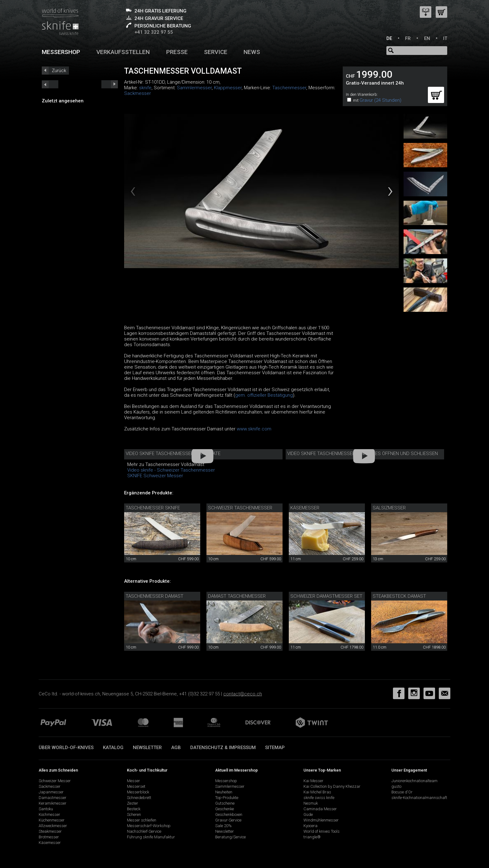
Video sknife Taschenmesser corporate (173, 454)
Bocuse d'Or (402, 792)
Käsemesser (305, 508)
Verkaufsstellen (123, 52)
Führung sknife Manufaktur (151, 837)
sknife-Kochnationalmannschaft (419, 798)
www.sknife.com (254, 429)
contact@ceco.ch (243, 694)
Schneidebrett (139, 798)
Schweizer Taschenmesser (240, 508)
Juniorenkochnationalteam (414, 781)
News (252, 52)
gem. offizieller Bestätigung (264, 395)
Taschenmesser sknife (153, 508)
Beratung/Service (230, 837)
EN (427, 38)
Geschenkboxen (229, 814)
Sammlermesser (194, 88)
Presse (177, 52)
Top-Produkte (227, 798)
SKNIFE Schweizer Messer (155, 476)
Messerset (136, 786)
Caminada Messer (320, 809)
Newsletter (147, 748)
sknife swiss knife (319, 798)
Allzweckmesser (53, 826)
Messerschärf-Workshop (149, 826)
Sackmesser (138, 93)
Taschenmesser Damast (155, 596)
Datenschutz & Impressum (223, 748)
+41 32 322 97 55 (154, 32)
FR (408, 38)
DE (389, 38)
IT (445, 38)
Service (216, 52)
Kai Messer (313, 781)
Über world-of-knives (66, 748)
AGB (176, 748)
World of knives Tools (322, 831)
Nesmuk (311, 803)
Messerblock (138, 792)
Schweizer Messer (55, 781)
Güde (308, 814)
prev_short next (110, 84)
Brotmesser (49, 837)
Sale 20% (223, 826)
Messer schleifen (142, 820)
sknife (145, 88)
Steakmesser (50, 831)
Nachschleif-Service (144, 831)
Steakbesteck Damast (399, 596)
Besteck (134, 809)
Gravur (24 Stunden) (380, 100)
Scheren (134, 814)
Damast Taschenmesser (237, 596)
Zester (133, 803)
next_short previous (50, 84)
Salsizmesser (389, 508)
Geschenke (225, 809)
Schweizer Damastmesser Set (326, 596)
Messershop (61, 52)
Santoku (46, 809)
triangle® (312, 837)
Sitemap (275, 748)
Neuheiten (224, 792)
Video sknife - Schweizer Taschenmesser (171, 470)
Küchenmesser (52, 820)
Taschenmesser (289, 88)
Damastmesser (53, 798)
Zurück (59, 71)
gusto (396, 786)
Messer (133, 781)
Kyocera (310, 826)
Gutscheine (225, 803)
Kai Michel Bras (317, 792)
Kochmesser (49, 814)
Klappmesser (228, 88)
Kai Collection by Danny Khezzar (332, 786)
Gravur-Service (228, 820)
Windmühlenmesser (321, 820)
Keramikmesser (53, 803)
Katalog (113, 748)
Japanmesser (51, 792)
